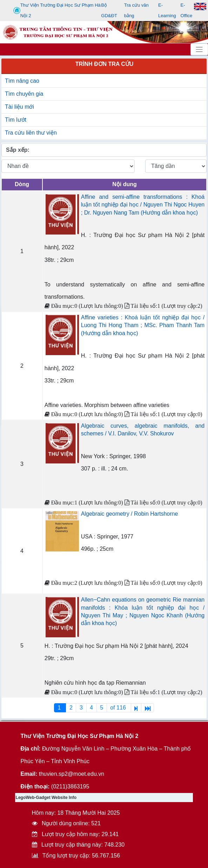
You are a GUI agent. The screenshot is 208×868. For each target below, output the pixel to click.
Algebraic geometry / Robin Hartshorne (130, 514)
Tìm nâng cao (22, 81)
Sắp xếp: (18, 150)
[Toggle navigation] (199, 49)
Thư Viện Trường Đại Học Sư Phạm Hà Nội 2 (57, 10)
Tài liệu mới (19, 107)
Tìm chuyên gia (24, 94)
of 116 (119, 708)
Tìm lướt (16, 120)
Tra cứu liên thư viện (31, 133)
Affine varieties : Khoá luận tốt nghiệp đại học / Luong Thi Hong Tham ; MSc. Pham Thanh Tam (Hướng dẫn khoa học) (143, 325)
